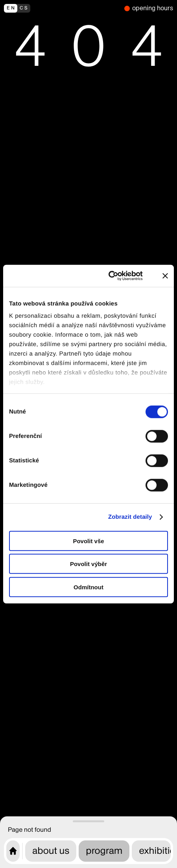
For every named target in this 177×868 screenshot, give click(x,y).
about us (51, 851)
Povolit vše (88, 541)
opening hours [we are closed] (153, 8)
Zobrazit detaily (130, 517)
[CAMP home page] (13, 851)
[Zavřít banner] (165, 276)
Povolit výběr (88, 564)
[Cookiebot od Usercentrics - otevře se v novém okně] (113, 276)
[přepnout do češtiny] (62, 8)
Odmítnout (88, 587)
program (104, 851)
